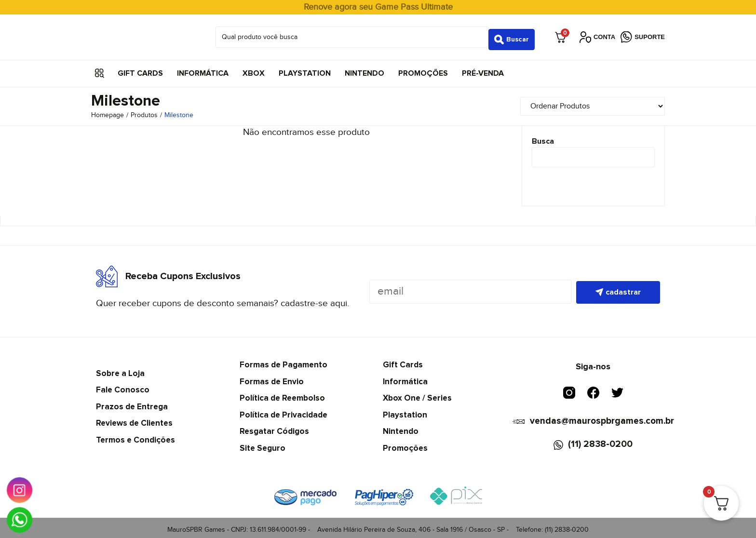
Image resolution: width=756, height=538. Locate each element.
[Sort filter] (605, 101)
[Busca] (594, 153)
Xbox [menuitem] (254, 68)
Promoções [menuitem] (423, 68)
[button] (100, 69)
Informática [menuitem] (203, 68)
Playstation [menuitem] (305, 68)
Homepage (108, 111)
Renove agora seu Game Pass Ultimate (378, 7)
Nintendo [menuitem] (364, 68)
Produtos (144, 111)
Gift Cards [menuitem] (140, 68)
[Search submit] (512, 35)
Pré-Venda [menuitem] (483, 68)
